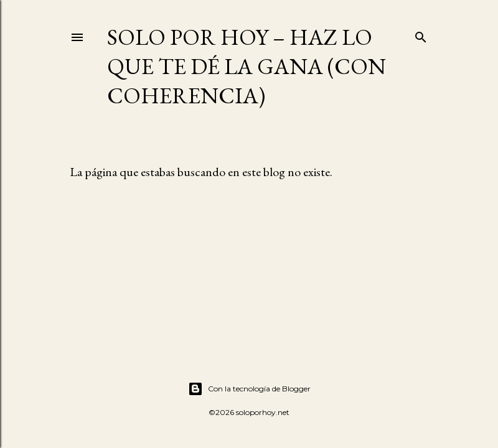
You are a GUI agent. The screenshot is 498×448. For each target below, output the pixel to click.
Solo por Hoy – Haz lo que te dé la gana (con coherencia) (247, 66)
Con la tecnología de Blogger (249, 389)
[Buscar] (421, 35)
